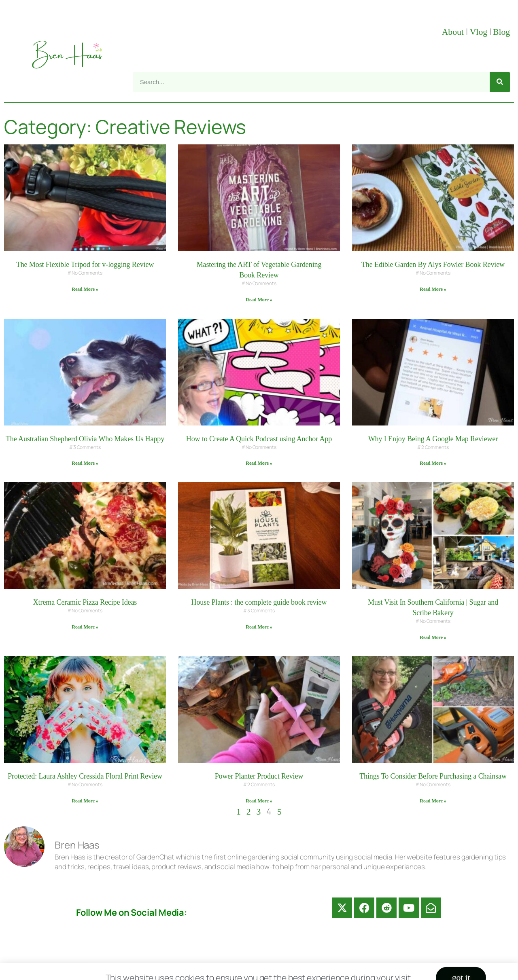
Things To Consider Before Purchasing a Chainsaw (433, 776)
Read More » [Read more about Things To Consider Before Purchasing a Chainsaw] (433, 801)
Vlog (480, 32)
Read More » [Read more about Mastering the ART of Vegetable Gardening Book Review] (259, 300)
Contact (188, 969)
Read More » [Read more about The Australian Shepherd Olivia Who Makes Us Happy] (85, 463)
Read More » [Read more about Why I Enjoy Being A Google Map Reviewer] (433, 463)
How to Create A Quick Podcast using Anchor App (259, 439)
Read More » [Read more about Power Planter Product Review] (259, 801)
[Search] (500, 82)
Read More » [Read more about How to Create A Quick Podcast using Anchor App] (259, 463)
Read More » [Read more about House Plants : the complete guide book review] (259, 627)
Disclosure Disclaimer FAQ (266, 969)
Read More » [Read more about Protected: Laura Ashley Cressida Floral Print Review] (85, 801)
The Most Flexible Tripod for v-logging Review (85, 265)
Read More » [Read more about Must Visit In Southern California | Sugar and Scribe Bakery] (433, 637)
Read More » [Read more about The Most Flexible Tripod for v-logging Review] (85, 289)
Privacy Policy (356, 969)
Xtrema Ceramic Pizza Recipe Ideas (85, 602)
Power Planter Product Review (259, 776)
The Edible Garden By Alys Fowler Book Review (433, 265)
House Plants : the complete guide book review (259, 602)
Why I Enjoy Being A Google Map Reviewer (433, 439)
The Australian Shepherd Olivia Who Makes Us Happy (85, 439)
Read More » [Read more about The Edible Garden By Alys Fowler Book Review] (433, 289)
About (454, 32)
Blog (501, 32)
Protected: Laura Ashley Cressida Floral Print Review (85, 776)
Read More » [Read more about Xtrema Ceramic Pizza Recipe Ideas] (85, 627)
